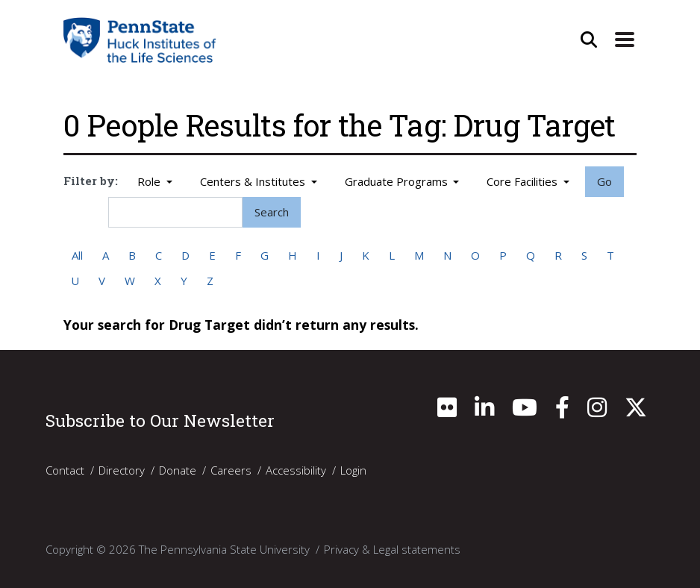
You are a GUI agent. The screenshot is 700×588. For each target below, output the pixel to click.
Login (353, 470)
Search (272, 212)
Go (604, 181)
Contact (65, 470)
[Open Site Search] (589, 40)
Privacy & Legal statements (392, 549)
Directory (122, 470)
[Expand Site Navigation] (625, 40)
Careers (231, 470)
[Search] (175, 212)
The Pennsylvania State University (224, 549)
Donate (178, 470)
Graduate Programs (398, 181)
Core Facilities (524, 181)
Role (150, 181)
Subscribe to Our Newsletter (160, 420)
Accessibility (296, 470)
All (77, 255)
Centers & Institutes (254, 181)
